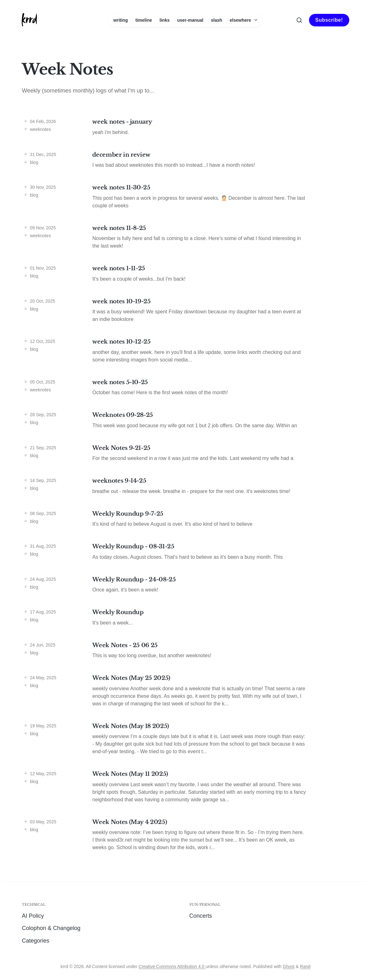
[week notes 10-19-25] (185, 312)
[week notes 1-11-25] (185, 275)
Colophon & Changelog (51, 928)
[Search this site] (299, 20)
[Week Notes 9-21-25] (185, 455)
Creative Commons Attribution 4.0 (172, 966)
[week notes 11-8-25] (185, 239)
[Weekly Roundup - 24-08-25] (185, 586)
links (165, 20)
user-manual (190, 20)
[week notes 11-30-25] (185, 198)
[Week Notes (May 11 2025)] (185, 788)
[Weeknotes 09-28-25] (185, 422)
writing (121, 20)
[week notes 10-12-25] (185, 352)
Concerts (201, 916)
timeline (144, 20)
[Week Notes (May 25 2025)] (185, 692)
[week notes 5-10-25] (185, 389)
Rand (305, 966)
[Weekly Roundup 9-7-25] (185, 521)
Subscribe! (329, 20)
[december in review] (185, 162)
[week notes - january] (185, 129)
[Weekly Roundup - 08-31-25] (185, 553)
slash (216, 20)
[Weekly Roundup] (185, 619)
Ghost (289, 966)
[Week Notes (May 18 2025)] (185, 740)
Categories (35, 941)
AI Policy (33, 916)
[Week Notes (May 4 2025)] (185, 836)
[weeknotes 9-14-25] (185, 487)
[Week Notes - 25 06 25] (185, 652)
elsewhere (244, 20)
